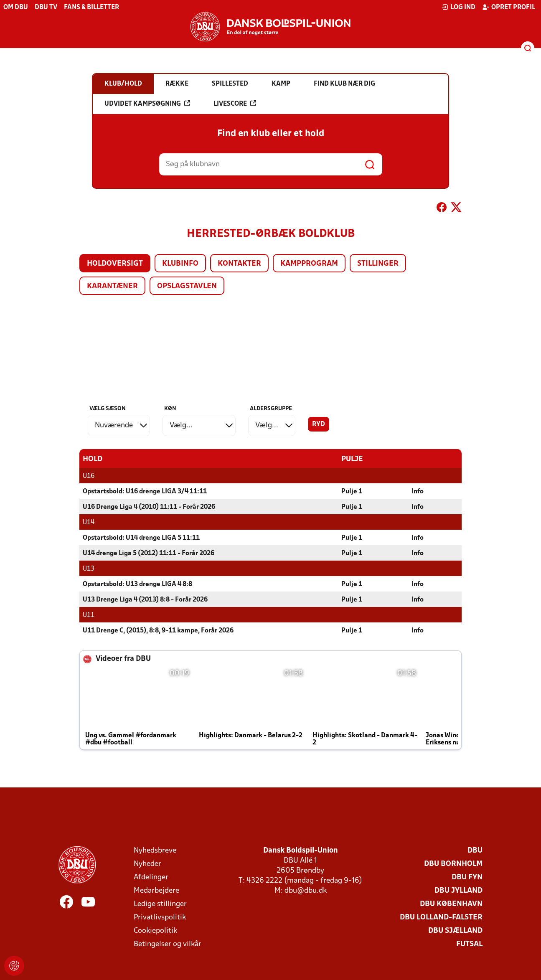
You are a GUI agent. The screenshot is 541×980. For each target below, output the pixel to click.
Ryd (319, 424)
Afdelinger (151, 877)
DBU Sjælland (455, 930)
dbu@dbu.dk (306, 890)
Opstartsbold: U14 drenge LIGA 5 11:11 (141, 538)
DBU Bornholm (453, 864)
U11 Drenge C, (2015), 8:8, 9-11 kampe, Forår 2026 (158, 630)
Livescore (235, 104)
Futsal (469, 944)
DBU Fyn (467, 877)
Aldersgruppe (271, 409)
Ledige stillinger (160, 904)
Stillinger (378, 264)
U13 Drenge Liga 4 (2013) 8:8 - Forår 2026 (145, 599)
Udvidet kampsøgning (147, 104)
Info (418, 491)
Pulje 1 (352, 491)
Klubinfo (180, 264)
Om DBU (16, 8)
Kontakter (239, 264)
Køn (170, 409)
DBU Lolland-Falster (441, 917)
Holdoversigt (115, 264)
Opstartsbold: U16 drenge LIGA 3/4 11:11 (145, 491)
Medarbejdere (156, 890)
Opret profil (509, 7)
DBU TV (46, 8)
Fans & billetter (91, 8)
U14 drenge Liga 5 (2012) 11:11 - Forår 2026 (149, 553)
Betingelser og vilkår (168, 944)
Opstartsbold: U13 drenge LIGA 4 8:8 (137, 584)
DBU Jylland (458, 890)
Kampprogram (309, 264)
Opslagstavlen (187, 286)
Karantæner (112, 286)
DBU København (451, 904)
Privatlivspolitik (160, 917)
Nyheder (147, 864)
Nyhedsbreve (155, 850)
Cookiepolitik (155, 930)
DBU (475, 850)
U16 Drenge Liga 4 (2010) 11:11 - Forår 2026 (149, 507)
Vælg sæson (108, 409)
